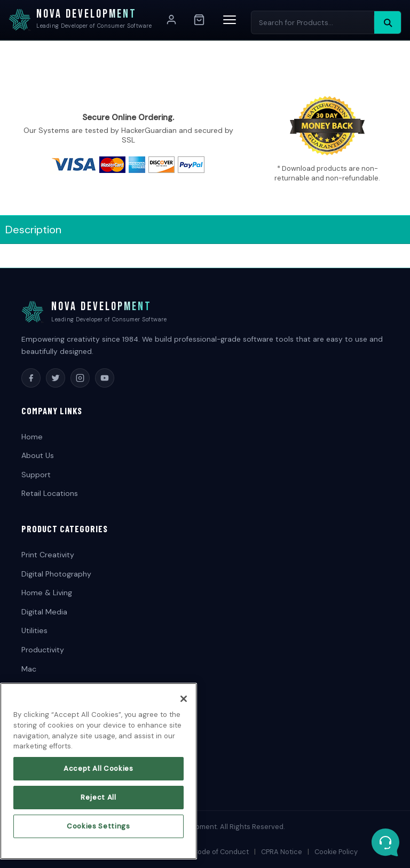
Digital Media (44, 612)
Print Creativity (48, 555)
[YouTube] (105, 378)
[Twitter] (56, 378)
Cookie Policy (336, 852)
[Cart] (199, 20)
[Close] (184, 705)
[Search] (388, 22)
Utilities (34, 630)
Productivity (43, 650)
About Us (38, 455)
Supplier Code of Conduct (206, 852)
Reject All (98, 803)
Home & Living (47, 593)
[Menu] (230, 20)
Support (36, 475)
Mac (29, 669)
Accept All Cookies (98, 774)
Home (32, 437)
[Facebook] (31, 378)
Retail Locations (50, 493)
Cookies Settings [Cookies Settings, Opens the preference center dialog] (98, 831)
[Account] (171, 20)
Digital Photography (56, 574)
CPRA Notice (282, 852)
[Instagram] (80, 378)
